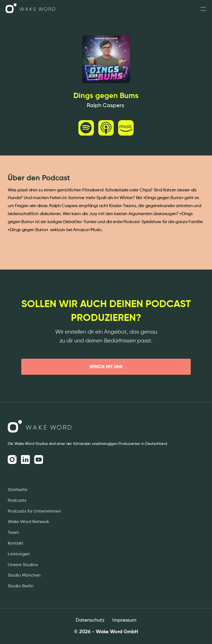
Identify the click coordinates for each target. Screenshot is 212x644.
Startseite (18, 490)
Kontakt (16, 543)
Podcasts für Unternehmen (34, 511)
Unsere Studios (23, 565)
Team (13, 533)
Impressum (124, 620)
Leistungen (19, 554)
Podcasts (17, 501)
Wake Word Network (28, 522)
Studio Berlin (21, 586)
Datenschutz (90, 620)
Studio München (24, 576)
